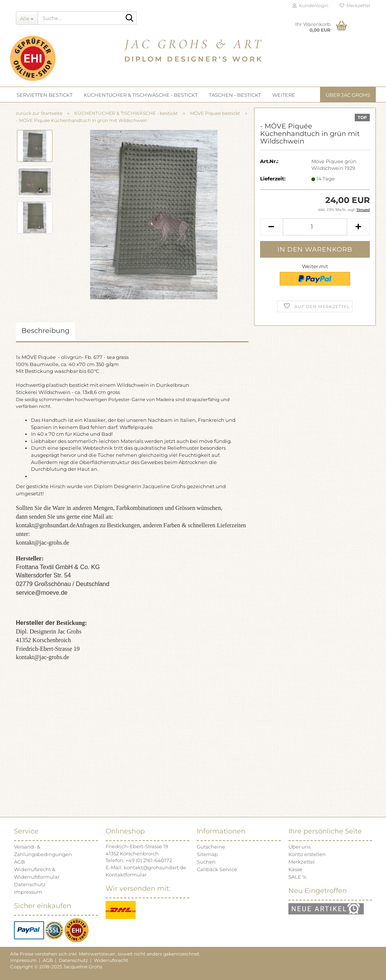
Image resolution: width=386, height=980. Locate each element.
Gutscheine (211, 847)
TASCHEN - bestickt (235, 95)
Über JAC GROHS (348, 95)
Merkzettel (355, 5)
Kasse (295, 869)
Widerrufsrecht (111, 960)
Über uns (299, 847)
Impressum (28, 892)
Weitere (284, 95)
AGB (19, 862)
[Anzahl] (315, 227)
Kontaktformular (126, 875)
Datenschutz (30, 884)
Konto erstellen (307, 854)
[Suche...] (27, 18)
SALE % (297, 877)
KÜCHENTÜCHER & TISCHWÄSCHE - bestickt (141, 95)
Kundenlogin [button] (310, 5)
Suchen (206, 862)
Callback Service (217, 869)
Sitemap (207, 854)
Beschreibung (45, 331)
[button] (271, 227)
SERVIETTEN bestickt (44, 95)
